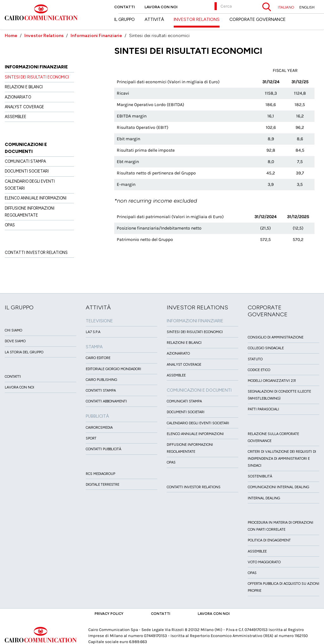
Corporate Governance (258, 19)
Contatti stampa (101, 391)
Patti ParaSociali (263, 409)
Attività (154, 19)
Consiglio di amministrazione (276, 337)
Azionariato (18, 97)
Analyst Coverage (24, 107)
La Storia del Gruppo (24, 352)
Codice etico (259, 370)
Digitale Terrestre (103, 485)
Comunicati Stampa (25, 161)
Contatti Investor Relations (36, 253)
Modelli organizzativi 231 (272, 381)
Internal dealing (264, 498)
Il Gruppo (125, 19)
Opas (252, 573)
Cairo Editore (98, 358)
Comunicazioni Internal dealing (278, 487)
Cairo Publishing (101, 380)
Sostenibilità (260, 476)
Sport (91, 438)
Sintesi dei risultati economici (37, 77)
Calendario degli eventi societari (198, 423)
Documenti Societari (27, 171)
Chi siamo (13, 330)
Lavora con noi (161, 7)
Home (11, 36)
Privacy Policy (109, 614)
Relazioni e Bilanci (24, 87)
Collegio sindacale (266, 348)
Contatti (125, 7)
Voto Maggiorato (264, 562)
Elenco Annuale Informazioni (36, 198)
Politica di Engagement (269, 540)
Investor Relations (44, 36)
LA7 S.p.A (93, 332)
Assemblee (16, 117)
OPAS (10, 225)
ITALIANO (286, 7)
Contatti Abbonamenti (106, 401)
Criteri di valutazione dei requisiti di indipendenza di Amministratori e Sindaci (282, 459)
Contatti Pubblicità (103, 449)
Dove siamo (15, 341)
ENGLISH (307, 7)
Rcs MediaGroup (100, 474)
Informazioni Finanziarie (96, 36)
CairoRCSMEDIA (99, 428)
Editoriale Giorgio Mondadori (113, 369)
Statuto (255, 359)
